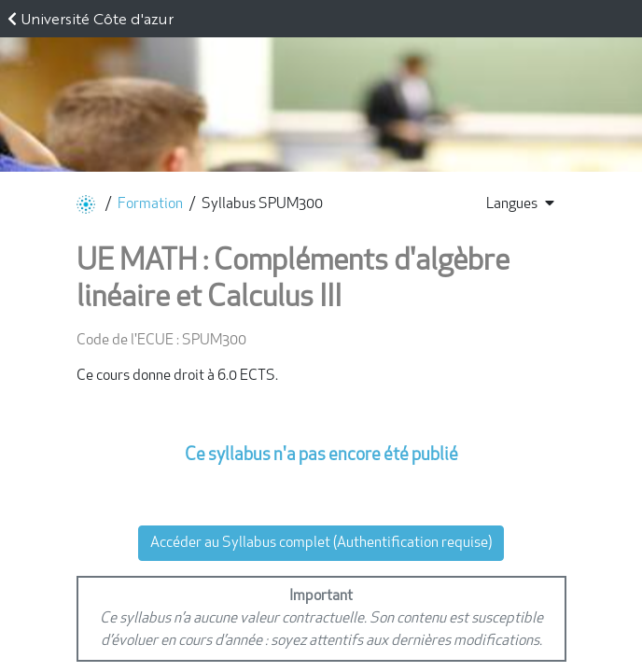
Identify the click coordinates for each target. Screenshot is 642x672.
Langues (520, 203)
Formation (150, 204)
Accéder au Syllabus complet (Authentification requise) (321, 543)
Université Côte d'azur (97, 18)
